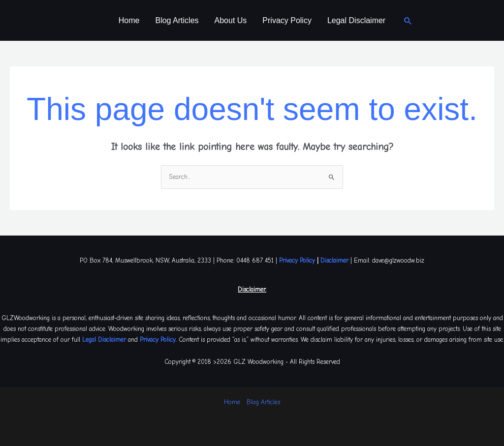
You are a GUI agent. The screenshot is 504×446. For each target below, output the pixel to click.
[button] (408, 21)
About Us (231, 20)
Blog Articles (177, 20)
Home (129, 20)
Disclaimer (334, 260)
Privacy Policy (287, 20)
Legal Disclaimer (356, 20)
